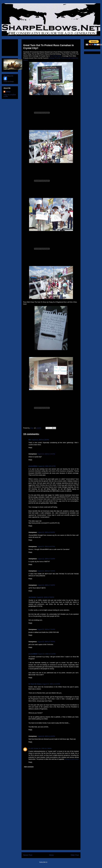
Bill (30, 440)
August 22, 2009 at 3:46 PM (46, 454)
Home (51, 855)
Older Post (75, 855)
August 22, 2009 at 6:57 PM (46, 547)
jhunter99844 (33, 466)
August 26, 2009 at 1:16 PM (46, 736)
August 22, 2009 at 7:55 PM (46, 642)
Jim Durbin (32, 597)
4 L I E (31, 748)
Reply (30, 448)
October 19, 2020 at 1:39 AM (42, 748)
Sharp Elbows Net (8, 76)
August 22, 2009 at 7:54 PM (46, 629)
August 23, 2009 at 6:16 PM (51, 684)
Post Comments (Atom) (55, 862)
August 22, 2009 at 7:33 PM (45, 597)
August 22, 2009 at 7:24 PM (46, 559)
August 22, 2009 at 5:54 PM (46, 532)
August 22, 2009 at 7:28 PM (46, 585)
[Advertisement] (51, 834)
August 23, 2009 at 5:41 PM (47, 654)
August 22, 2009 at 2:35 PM (40, 440)
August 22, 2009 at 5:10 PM (47, 466)
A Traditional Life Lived (67, 58)
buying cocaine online (72, 759)
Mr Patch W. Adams (35, 684)
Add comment (29, 767)
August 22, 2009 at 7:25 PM (46, 571)
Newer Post (28, 855)
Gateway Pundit (54, 58)
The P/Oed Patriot (56, 56)
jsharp (8, 92)
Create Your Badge (9, 81)
